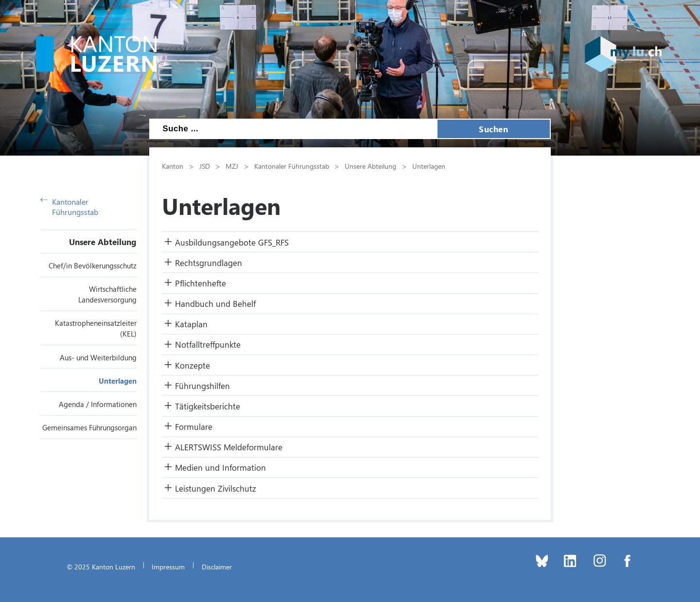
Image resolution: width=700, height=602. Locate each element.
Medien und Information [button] (220, 467)
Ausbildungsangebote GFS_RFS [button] (232, 242)
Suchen (493, 129)
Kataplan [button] (191, 324)
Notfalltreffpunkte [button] (208, 344)
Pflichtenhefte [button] (201, 283)
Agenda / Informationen (98, 404)
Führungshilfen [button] (202, 386)
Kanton (173, 166)
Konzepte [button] (192, 365)
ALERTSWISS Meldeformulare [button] (229, 447)
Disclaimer (217, 567)
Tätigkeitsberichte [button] (208, 406)
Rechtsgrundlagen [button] (209, 263)
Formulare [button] (194, 426)
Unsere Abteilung (103, 242)
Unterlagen (118, 381)
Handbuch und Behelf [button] (215, 303)
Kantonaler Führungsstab (69, 207)
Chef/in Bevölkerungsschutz (93, 266)
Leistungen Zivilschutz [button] (216, 488)
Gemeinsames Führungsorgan (89, 427)
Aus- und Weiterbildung (98, 357)
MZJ (232, 166)
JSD (205, 166)
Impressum (168, 567)
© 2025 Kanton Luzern (101, 567)
